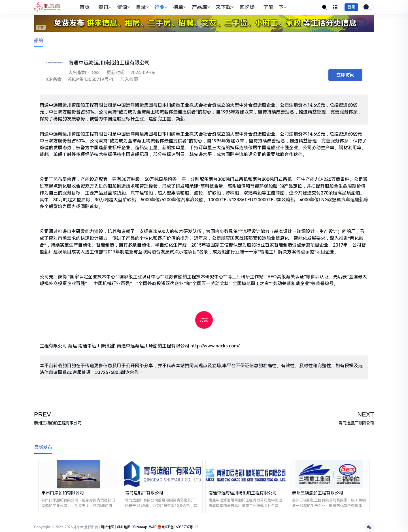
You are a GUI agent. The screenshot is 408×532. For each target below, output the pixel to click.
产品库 (200, 7)
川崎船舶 (107, 346)
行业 (160, 7)
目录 (142, 7)
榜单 (179, 7)
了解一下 (274, 7)
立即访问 (345, 75)
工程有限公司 (53, 346)
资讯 (104, 7)
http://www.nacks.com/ (215, 346)
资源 (123, 7)
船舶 (39, 41)
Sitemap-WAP (145, 527)
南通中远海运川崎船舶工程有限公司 (153, 346)
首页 (85, 7)
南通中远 (87, 346)
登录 (351, 7)
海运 (73, 346)
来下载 (224, 7)
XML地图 (124, 527)
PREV (42, 414)
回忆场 (247, 7)
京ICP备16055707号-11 (180, 527)
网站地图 (107, 527)
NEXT (366, 414)
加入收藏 (129, 79)
